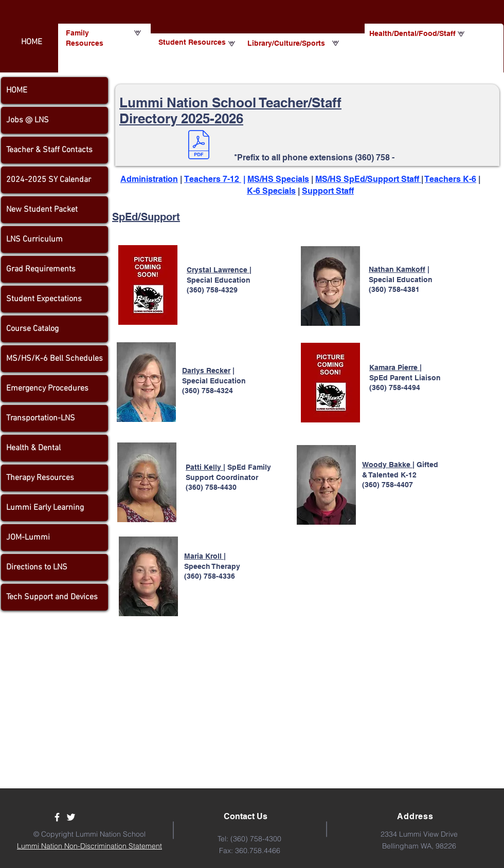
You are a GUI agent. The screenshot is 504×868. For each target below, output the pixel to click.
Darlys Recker (206, 371)
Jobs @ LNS (28, 120)
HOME (17, 90)
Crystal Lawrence (218, 270)
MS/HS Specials (278, 179)
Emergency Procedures (47, 389)
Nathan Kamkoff (397, 269)
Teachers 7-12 (213, 179)
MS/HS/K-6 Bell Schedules (55, 359)
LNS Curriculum (34, 239)
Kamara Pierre (394, 367)
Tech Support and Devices (52, 597)
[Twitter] (71, 817)
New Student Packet (42, 210)
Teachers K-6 (451, 179)
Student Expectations (44, 299)
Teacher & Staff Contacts (49, 150)
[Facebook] (57, 817)
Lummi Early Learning (45, 508)
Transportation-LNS (41, 418)
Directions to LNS (37, 567)
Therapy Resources (40, 478)
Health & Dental (33, 448)
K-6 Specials (271, 191)
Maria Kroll (204, 556)
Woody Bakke (387, 465)
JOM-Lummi (28, 538)
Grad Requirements (41, 269)
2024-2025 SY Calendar (49, 180)
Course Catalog (32, 329)
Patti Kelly (204, 467)
